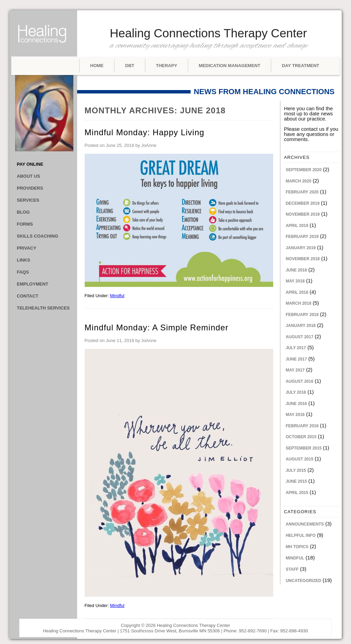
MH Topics (297, 547)
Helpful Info (300, 535)
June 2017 (296, 359)
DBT (130, 66)
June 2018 (296, 270)
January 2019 (300, 248)
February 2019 (302, 237)
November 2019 (302, 214)
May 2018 (295, 281)
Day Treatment (300, 66)
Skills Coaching (38, 236)
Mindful (117, 296)
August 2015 (299, 459)
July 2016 (296, 392)
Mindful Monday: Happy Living (145, 132)
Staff (292, 569)
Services (28, 200)
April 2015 (297, 493)
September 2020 (304, 170)
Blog (23, 212)
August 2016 (299, 381)
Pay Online (30, 164)
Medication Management (230, 66)
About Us (28, 176)
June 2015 (296, 481)
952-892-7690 (253, 631)
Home (97, 66)
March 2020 (298, 181)
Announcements (305, 524)
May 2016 (295, 415)
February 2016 (302, 426)
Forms (25, 224)
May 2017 (295, 370)
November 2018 (302, 259)
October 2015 (301, 437)
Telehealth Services (43, 308)
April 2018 (297, 292)
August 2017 (299, 337)
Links (23, 260)
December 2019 (302, 203)
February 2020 (302, 192)
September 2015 (304, 448)
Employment (33, 284)
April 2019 (297, 226)
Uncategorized (303, 581)
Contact (28, 296)
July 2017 (296, 348)
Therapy (167, 66)
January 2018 (300, 326)
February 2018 (302, 315)
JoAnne (149, 145)
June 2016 (296, 404)
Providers (30, 188)
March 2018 (298, 303)
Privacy (27, 248)
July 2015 (296, 470)
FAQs (23, 272)
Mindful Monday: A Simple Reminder (157, 327)
